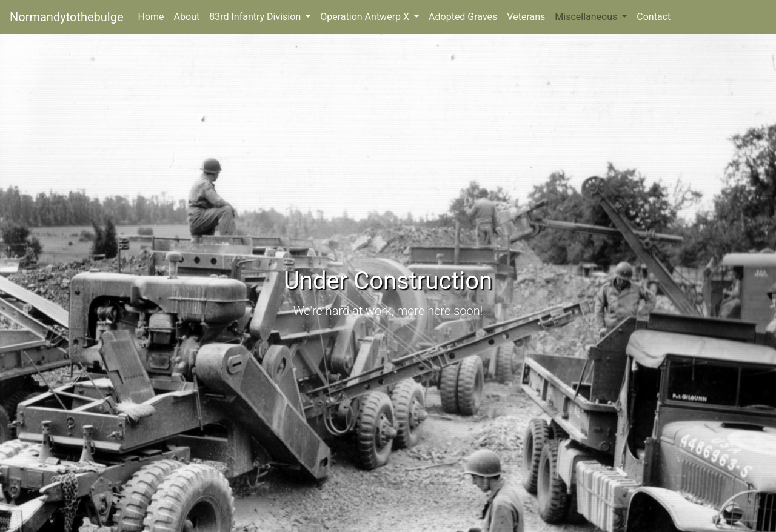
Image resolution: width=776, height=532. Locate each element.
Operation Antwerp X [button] (366, 17)
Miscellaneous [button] (587, 17)
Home (154, 16)
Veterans (526, 17)
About (187, 17)
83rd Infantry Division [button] (256, 17)
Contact (654, 17)
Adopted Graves (463, 17)
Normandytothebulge (67, 17)
